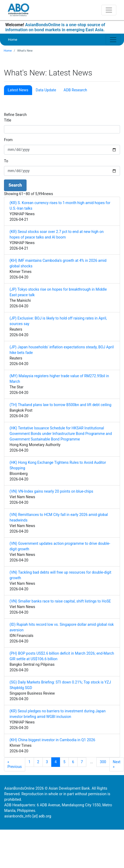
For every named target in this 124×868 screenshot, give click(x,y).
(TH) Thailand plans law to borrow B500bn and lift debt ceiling (60, 405)
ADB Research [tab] (75, 90)
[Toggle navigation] (109, 10)
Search (15, 185)
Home (13, 40)
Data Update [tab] (46, 90)
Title (8, 120)
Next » (117, 764)
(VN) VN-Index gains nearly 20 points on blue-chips (51, 491)
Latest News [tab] (18, 90)
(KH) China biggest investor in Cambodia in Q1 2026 (52, 740)
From (8, 140)
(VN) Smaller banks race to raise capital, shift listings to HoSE (60, 601)
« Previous (15, 764)
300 (103, 762)
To (6, 161)
